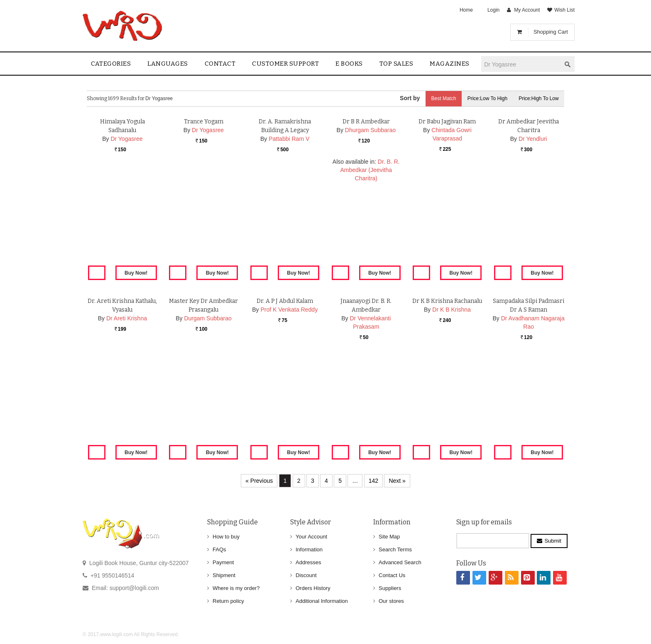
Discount (306, 575)
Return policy (228, 601)
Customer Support (285, 64)
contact (220, 64)
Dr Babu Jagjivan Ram (447, 218)
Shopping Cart (551, 32)
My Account (527, 10)
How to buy (226, 537)
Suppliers (390, 588)
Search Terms (395, 549)
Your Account (311, 537)
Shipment (224, 575)
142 (373, 481)
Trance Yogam (204, 218)
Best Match (440, 98)
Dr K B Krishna (452, 406)
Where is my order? (236, 588)
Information (309, 549)
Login (493, 10)
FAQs (219, 549)
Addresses (308, 562)
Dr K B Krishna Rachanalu (447, 398)
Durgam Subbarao (208, 415)
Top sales (396, 64)
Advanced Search (400, 562)
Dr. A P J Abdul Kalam (285, 398)
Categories (111, 64)
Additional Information (322, 601)
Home (466, 10)
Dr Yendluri (533, 236)
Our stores (391, 601)
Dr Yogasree (126, 236)
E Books (349, 64)
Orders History (313, 588)
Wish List (564, 10)
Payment (223, 562)
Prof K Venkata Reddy (289, 406)
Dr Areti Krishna (127, 415)
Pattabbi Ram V (289, 236)
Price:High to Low (538, 98)
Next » (397, 481)
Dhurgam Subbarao (370, 227)
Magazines (450, 64)
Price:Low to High (486, 98)
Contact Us (392, 575)
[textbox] (521, 64)
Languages (168, 64)
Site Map (389, 537)
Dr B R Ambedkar (366, 218)
